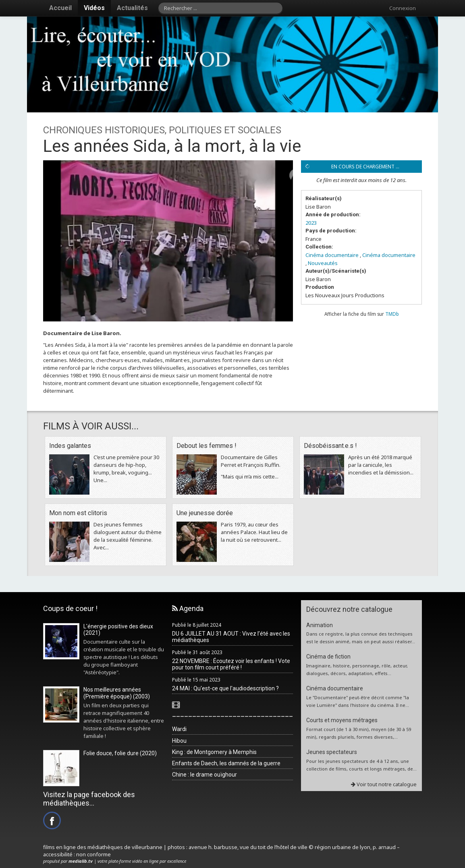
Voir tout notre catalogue (384, 784)
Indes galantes (70, 446)
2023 (311, 223)
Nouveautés (323, 263)
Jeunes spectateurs (332, 752)
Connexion (403, 8)
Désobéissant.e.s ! (330, 446)
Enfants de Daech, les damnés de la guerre (226, 763)
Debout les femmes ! (207, 446)
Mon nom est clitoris (78, 513)
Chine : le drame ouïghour (204, 775)
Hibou (179, 741)
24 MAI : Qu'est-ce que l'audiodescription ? (225, 688)
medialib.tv (81, 861)
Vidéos (94, 8)
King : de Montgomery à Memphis (214, 752)
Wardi (179, 729)
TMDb (392, 314)
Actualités (132, 8)
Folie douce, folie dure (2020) (120, 753)
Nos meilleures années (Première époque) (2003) (117, 693)
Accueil (60, 8)
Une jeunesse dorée (205, 513)
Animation (320, 625)
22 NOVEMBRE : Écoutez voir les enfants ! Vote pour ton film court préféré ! (231, 664)
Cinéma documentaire (332, 255)
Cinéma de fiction (328, 657)
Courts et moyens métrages (342, 720)
